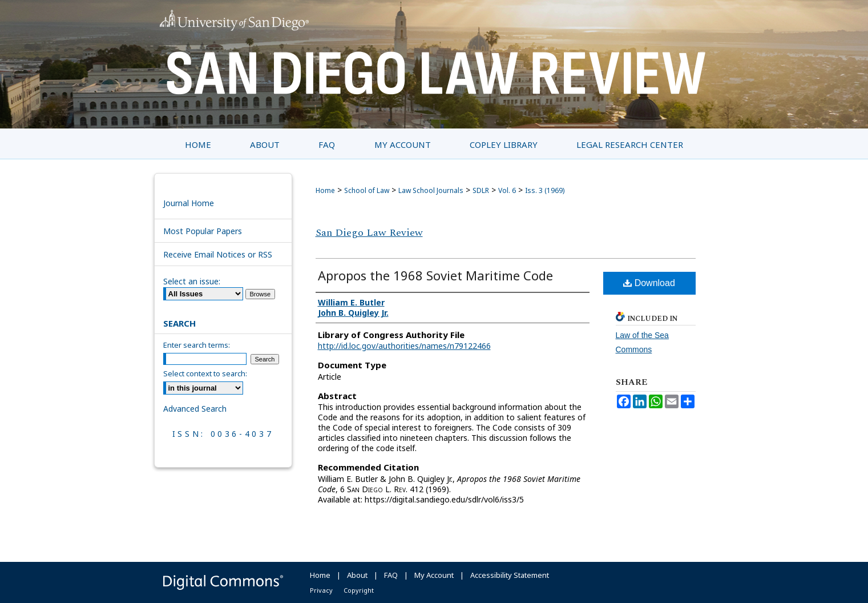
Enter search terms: (197, 345)
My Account (434, 575)
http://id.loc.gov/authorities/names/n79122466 (404, 346)
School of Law (367, 190)
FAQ (391, 575)
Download (649, 283)
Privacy (321, 590)
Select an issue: (192, 281)
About (357, 575)
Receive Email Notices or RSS (218, 254)
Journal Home (189, 203)
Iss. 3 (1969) (545, 190)
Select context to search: (205, 373)
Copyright (359, 590)
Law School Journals (431, 190)
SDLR (481, 190)
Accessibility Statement (510, 575)
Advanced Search (195, 409)
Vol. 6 (507, 190)
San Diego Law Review (369, 233)
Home (325, 190)
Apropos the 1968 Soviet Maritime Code (435, 275)
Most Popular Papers (203, 231)
